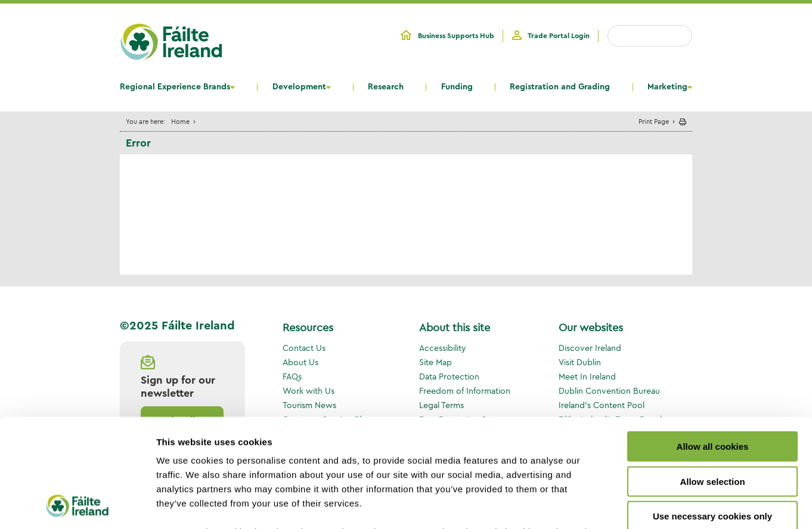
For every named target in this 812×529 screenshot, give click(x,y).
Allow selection (712, 380)
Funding (457, 87)
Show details (626, 505)
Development (299, 87)
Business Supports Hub (456, 36)
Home (180, 121)
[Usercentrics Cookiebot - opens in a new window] (77, 506)
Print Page (654, 121)
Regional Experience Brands (175, 87)
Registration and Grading (560, 87)
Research (386, 87)
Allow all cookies (713, 345)
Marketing (667, 87)
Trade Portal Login (559, 36)
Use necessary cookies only (712, 415)
